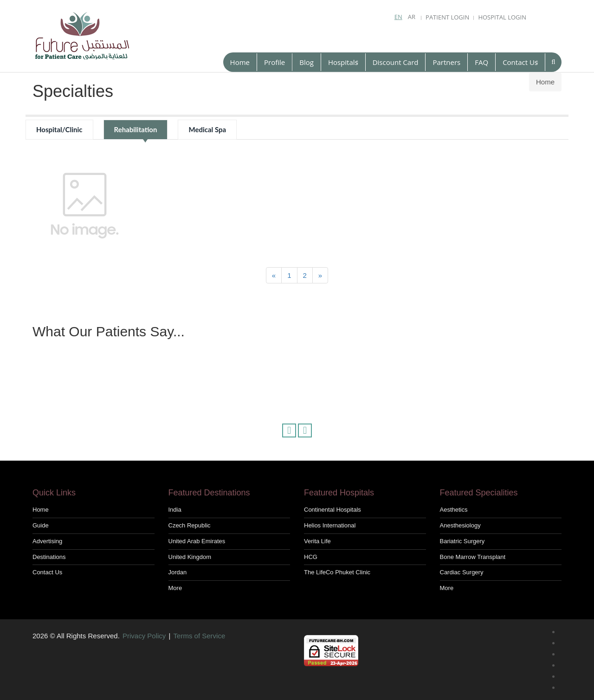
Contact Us (520, 62)
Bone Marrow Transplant (473, 557)
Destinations (49, 557)
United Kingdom (190, 557)
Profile (274, 62)
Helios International (330, 525)
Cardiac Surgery (462, 572)
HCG (311, 557)
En (398, 17)
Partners (446, 62)
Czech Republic (190, 525)
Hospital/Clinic (59, 129)
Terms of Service (200, 636)
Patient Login (447, 17)
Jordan (178, 572)
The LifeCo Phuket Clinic (337, 572)
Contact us (47, 572)
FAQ (481, 62)
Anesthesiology (460, 525)
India (175, 510)
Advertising (47, 541)
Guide (41, 525)
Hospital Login (502, 17)
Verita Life (317, 541)
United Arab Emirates (197, 541)
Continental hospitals (333, 510)
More (175, 588)
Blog (307, 62)
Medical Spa (207, 129)
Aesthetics (454, 510)
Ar (412, 17)
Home (240, 62)
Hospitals (343, 62)
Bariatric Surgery (462, 541)
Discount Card (396, 62)
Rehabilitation (136, 129)
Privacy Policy (144, 636)
